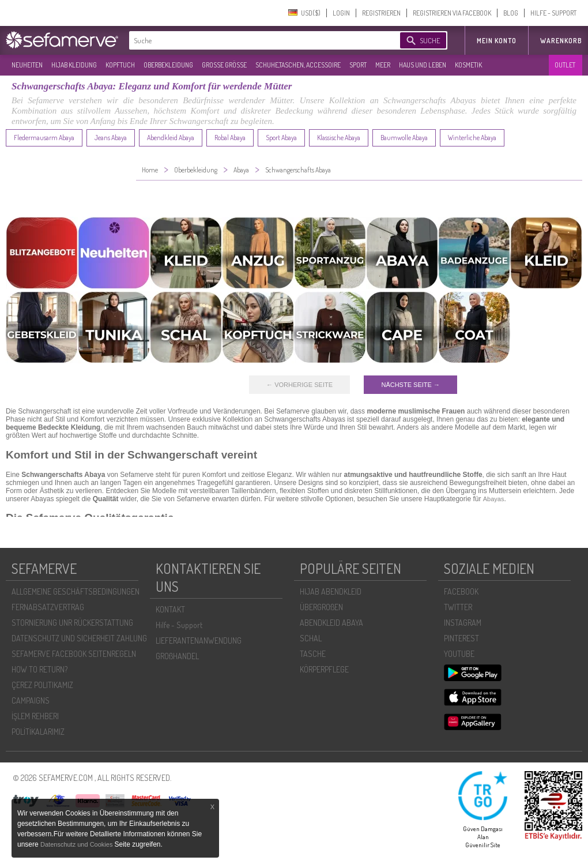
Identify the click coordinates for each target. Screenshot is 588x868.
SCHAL (311, 638)
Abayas (494, 499)
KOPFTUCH (120, 65)
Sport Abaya (281, 138)
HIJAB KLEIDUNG (74, 65)
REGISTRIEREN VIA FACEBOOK (452, 13)
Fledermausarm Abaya (44, 138)
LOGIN (341, 13)
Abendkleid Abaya (171, 138)
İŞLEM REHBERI (35, 716)
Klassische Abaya (339, 138)
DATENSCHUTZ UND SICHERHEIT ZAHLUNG (79, 638)
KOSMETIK (468, 65)
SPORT (358, 65)
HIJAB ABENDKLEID (331, 591)
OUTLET (565, 65)
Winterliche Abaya (472, 138)
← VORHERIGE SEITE (299, 385)
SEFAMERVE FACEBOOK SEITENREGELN (74, 654)
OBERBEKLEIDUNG (168, 65)
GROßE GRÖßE (224, 65)
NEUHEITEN (27, 65)
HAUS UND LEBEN (423, 65)
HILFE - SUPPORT (553, 13)
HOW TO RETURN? (39, 669)
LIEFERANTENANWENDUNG (199, 640)
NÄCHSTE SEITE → (410, 385)
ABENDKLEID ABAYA (331, 623)
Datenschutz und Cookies (77, 844)
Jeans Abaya (111, 138)
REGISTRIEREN (381, 13)
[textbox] (255, 40)
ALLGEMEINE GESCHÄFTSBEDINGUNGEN (76, 591)
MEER (383, 65)
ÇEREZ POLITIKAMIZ (42, 685)
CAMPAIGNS (31, 700)
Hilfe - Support (179, 625)
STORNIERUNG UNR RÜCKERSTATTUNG (72, 623)
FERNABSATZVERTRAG (48, 607)
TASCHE (313, 654)
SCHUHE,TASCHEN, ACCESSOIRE (298, 65)
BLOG (511, 13)
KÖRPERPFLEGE (324, 669)
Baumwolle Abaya (404, 138)
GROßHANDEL (177, 656)
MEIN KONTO (497, 41)
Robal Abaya (230, 138)
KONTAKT (170, 609)
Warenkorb (561, 41)
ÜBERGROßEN (321, 607)
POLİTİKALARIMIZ (38, 732)
